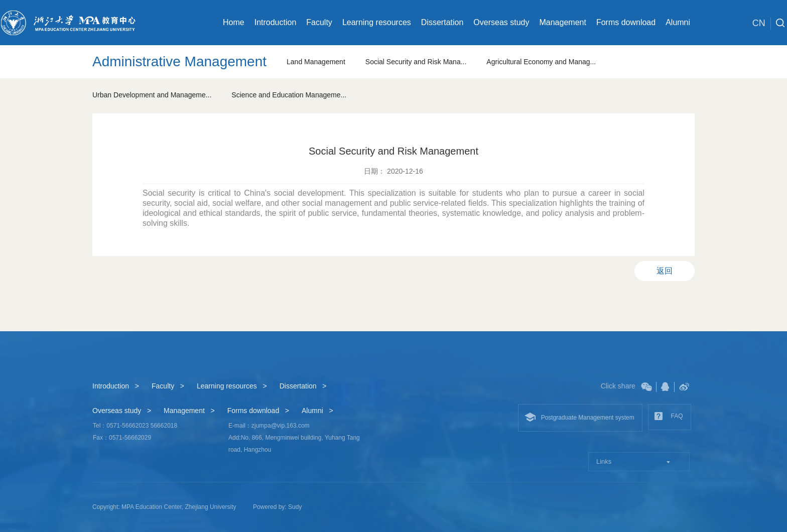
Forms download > (258, 411)
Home (234, 22)
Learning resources (377, 22)
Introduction (276, 22)
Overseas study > (122, 411)
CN (762, 24)
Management (562, 22)
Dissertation (442, 22)
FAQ (669, 416)
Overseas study (501, 22)
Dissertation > (303, 386)
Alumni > (317, 411)
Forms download (626, 22)
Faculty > (168, 386)
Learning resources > (232, 386)
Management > (189, 411)
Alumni (678, 22)
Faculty (319, 22)
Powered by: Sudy (277, 507)
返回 (665, 271)
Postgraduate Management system (579, 417)
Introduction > (116, 386)
